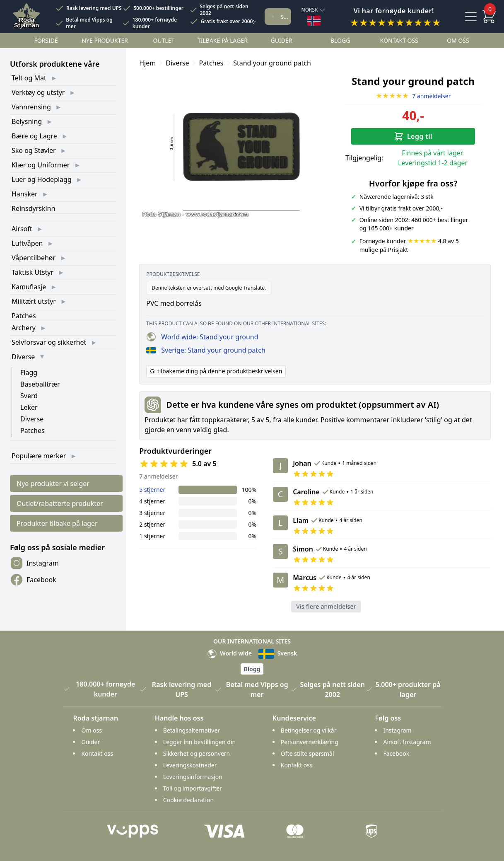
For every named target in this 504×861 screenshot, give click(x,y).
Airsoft (22, 229)
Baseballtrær (40, 384)
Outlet (164, 40)
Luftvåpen (27, 243)
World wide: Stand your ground (202, 337)
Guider (282, 40)
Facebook (33, 580)
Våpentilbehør (34, 258)
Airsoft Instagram (407, 742)
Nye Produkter (105, 40)
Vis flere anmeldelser (326, 606)
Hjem (147, 63)
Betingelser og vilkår (309, 730)
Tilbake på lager (223, 40)
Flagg (29, 372)
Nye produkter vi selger (53, 484)
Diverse (23, 357)
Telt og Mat (29, 78)
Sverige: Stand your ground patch (206, 350)
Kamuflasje (29, 287)
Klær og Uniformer (41, 165)
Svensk (278, 653)
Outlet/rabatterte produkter (60, 503)
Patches (24, 316)
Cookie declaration (188, 800)
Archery (24, 328)
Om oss (458, 40)
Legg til (413, 136)
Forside (46, 40)
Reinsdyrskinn (33, 208)
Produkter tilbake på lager (57, 523)
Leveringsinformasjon (193, 777)
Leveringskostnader (190, 765)
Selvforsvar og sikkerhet (49, 342)
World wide (229, 653)
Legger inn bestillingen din (199, 742)
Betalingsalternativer (192, 730)
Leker (29, 407)
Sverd (29, 396)
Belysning (27, 121)
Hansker (25, 194)
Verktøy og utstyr (38, 92)
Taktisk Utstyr (33, 272)
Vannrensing (31, 107)
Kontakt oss (399, 40)
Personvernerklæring (310, 742)
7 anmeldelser (413, 96)
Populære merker (39, 456)
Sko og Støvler (34, 150)
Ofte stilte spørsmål (307, 753)
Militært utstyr (34, 301)
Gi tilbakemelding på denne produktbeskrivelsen (216, 371)
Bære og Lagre (34, 136)
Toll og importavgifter (193, 788)
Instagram (34, 563)
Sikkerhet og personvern (197, 753)
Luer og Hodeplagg (42, 179)
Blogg (340, 40)
